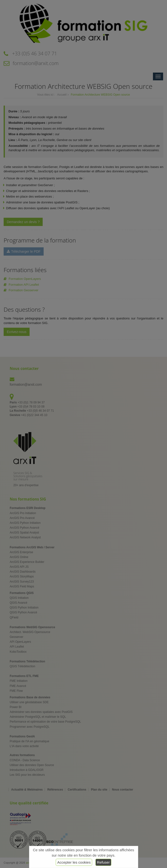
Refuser (103, 862)
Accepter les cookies (74, 862)
